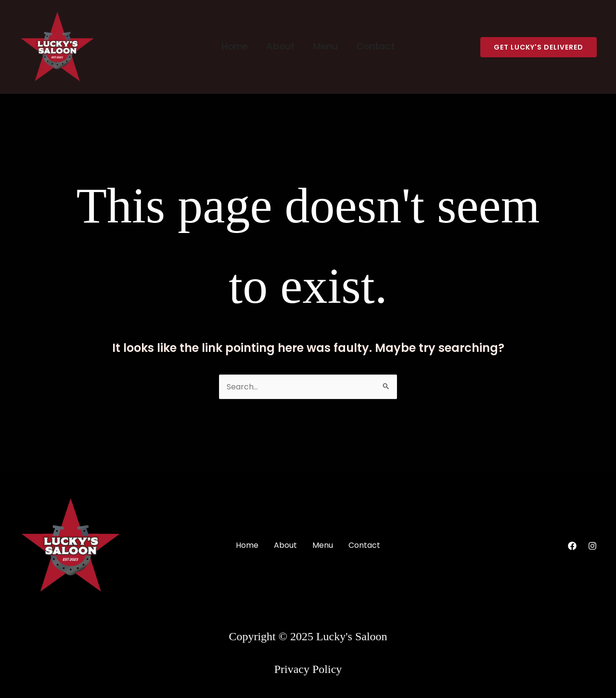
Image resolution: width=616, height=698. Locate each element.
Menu (325, 46)
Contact (375, 46)
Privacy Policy (308, 669)
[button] (539, 47)
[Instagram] (592, 546)
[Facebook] (572, 546)
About (280, 46)
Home (235, 46)
